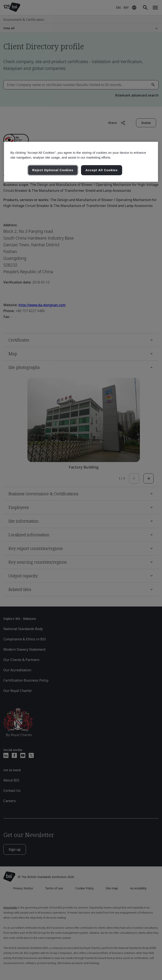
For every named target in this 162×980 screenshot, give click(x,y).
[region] (81, 162)
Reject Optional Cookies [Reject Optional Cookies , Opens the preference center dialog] (53, 170)
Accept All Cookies (102, 170)
